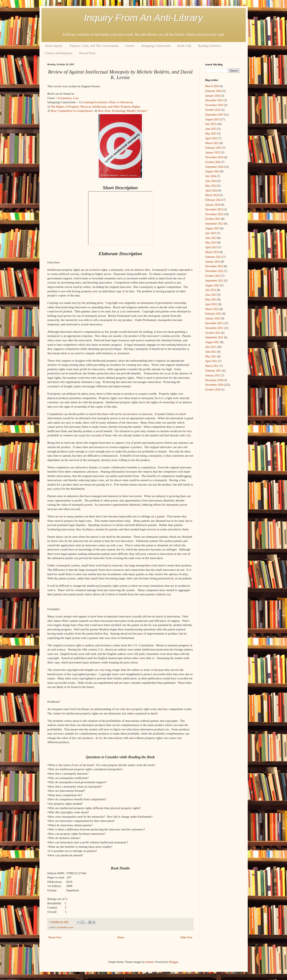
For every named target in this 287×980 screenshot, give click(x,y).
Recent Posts (87, 53)
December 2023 (214, 209)
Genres (130, 46)
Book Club (184, 46)
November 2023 (214, 214)
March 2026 (212, 86)
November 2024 (214, 157)
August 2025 (212, 119)
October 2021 (213, 333)
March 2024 (212, 195)
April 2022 (211, 304)
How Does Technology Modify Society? (123, 111)
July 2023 (211, 233)
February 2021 (213, 371)
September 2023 (214, 224)
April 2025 (211, 138)
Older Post (186, 937)
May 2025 (211, 134)
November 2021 (214, 328)
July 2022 (211, 290)
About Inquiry (54, 46)
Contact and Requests (59, 53)
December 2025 (214, 100)
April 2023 (211, 247)
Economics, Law (68, 98)
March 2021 (212, 366)
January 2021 (213, 375)
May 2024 (211, 186)
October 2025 (213, 110)
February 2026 (213, 91)
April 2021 (211, 361)
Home (121, 937)
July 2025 (211, 124)
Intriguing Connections (156, 46)
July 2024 (211, 176)
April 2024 (211, 191)
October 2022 (213, 276)
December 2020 (214, 380)
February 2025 (213, 148)
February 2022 (213, 314)
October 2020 (213, 390)
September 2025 (214, 115)
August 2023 (212, 228)
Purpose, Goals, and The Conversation (94, 46)
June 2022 (211, 295)
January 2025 (213, 153)
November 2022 (214, 271)
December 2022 (214, 266)
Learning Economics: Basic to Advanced (107, 102)
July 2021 (211, 347)
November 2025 (214, 105)
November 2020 (214, 385)
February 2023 (213, 257)
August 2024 (212, 171)
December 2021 (214, 323)
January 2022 (213, 318)
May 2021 (211, 357)
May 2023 (211, 243)
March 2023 (212, 252)
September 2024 (214, 167)
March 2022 (212, 309)
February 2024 (213, 200)
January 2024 (213, 205)
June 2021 (211, 352)
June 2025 (211, 129)
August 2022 (212, 285)
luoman (150, 962)
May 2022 (211, 300)
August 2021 (212, 342)
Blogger (174, 962)
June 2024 (211, 181)
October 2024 (213, 162)
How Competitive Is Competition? (72, 111)
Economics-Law (65, 927)
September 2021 (214, 337)
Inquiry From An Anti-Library (144, 18)
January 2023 (213, 262)
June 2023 (211, 238)
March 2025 (212, 143)
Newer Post (55, 937)
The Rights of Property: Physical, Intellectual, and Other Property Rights (95, 106)
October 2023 (213, 219)
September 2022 (214, 281)
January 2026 (213, 96)
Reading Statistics (210, 46)
